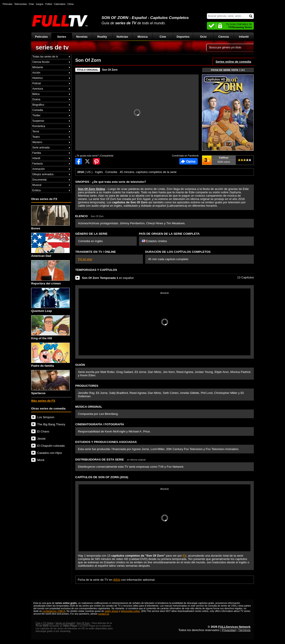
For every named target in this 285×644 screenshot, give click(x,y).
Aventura (38, 89)
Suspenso (38, 121)
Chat (31, 4)
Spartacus (50, 382)
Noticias (122, 37)
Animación (39, 169)
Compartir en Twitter (88, 161)
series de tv (52, 47)
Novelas (82, 37)
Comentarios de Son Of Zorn (188, 161)
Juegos (40, 4)
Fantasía (38, 164)
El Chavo (43, 431)
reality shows (112, 611)
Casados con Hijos (50, 453)
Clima (70, 4)
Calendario (60, 4)
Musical (37, 185)
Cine (163, 37)
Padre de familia (50, 355)
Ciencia (223, 37)
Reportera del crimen (50, 273)
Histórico (38, 78)
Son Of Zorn (110, 70)
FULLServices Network (234, 627)
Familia (37, 153)
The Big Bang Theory (51, 424)
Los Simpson (46, 417)
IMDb (117, 580)
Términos (244, 630)
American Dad (50, 245)
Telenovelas (20, 4)
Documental (39, 180)
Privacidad (229, 630)
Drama (36, 99)
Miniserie (38, 67)
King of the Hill (50, 328)
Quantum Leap (50, 300)
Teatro (36, 137)
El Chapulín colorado (51, 446)
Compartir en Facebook (79, 161)
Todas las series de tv (45, 57)
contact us (104, 614)
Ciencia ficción (41, 62)
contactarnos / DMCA (54, 611)
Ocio (203, 37)
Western (37, 142)
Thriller (36, 115)
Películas (41, 37)
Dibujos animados (43, 174)
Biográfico (38, 105)
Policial (37, 83)
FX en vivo (85, 259)
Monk (41, 460)
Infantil (244, 37)
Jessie (41, 439)
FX (184, 556)
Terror (36, 132)
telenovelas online (130, 611)
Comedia (38, 110)
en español (108, 278)
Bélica (36, 94)
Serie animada (41, 148)
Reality (102, 37)
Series (62, 37)
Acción (36, 73)
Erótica (36, 190)
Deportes (183, 37)
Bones (50, 218)
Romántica (39, 126)
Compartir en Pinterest (96, 161)
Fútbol (49, 4)
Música (143, 37)
